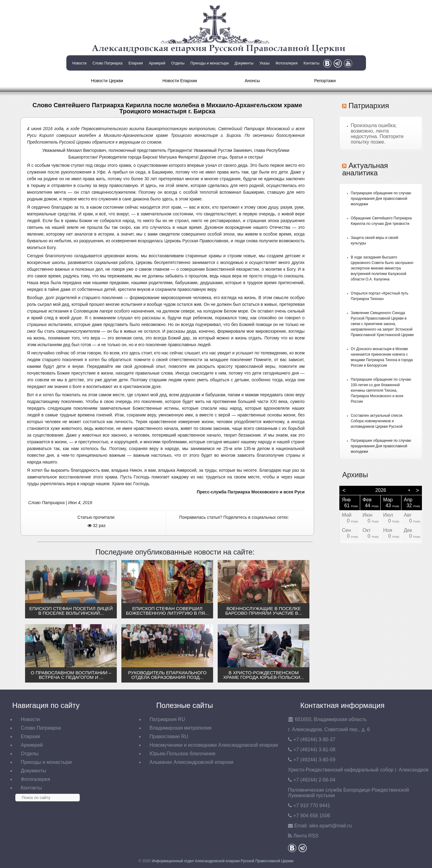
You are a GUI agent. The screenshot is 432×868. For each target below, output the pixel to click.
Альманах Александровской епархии (191, 762)
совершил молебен (76, 135)
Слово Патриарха (107, 63)
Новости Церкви (107, 81)
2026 (381, 490)
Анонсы (252, 81)
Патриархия (369, 106)
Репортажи (325, 81)
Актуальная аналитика (365, 169)
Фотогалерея (286, 63)
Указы (265, 63)
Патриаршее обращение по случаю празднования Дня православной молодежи (381, 199)
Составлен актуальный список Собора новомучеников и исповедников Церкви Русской (377, 421)
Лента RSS (306, 836)
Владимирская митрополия (181, 728)
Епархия (136, 63)
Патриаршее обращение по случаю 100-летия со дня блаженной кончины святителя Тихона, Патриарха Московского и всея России (381, 390)
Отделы (178, 63)
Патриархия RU (167, 719)
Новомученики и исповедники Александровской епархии (214, 745)
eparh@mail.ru (330, 826)
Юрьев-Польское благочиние (183, 754)
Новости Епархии (180, 81)
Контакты (312, 63)
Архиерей (157, 63)
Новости (79, 63)
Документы (244, 63)
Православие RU (169, 736)
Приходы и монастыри (210, 63)
